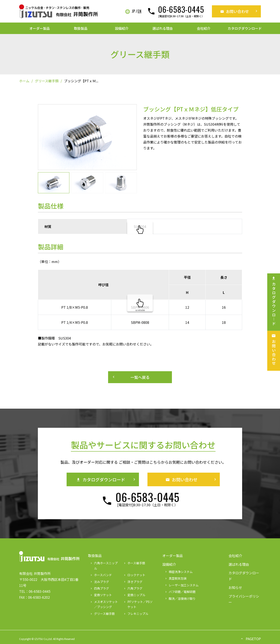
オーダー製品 (40, 28)
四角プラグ (99, 588)
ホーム (24, 81)
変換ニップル (134, 595)
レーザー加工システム (181, 585)
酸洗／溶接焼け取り (180, 599)
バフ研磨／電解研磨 (180, 592)
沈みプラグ (99, 582)
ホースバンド (101, 575)
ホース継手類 (134, 563)
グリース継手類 (47, 81)
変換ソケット (101, 595)
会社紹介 (204, 28)
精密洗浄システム (179, 572)
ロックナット (134, 575)
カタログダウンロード (245, 28)
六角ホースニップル (104, 566)
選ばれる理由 (163, 28)
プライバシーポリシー (244, 599)
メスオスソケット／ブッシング (104, 604)
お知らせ (235, 587)
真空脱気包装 (176, 578)
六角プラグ (133, 588)
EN (140, 11)
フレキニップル (136, 614)
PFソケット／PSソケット (138, 604)
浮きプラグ (133, 582)
